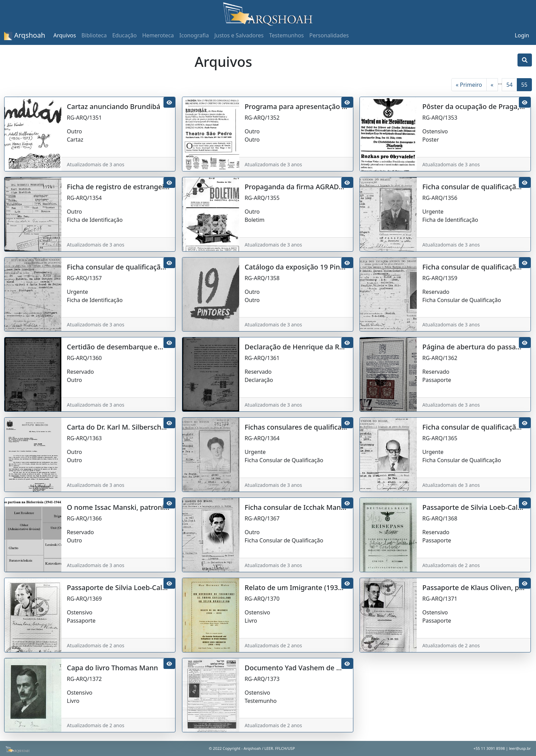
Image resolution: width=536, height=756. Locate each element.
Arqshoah (25, 35)
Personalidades (329, 35)
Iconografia (194, 35)
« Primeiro (469, 85)
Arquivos (65, 35)
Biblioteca (94, 35)
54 (509, 85)
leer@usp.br (520, 748)
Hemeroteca (158, 35)
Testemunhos (286, 35)
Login (522, 35)
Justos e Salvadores (239, 35)
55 (524, 85)
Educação (124, 35)
